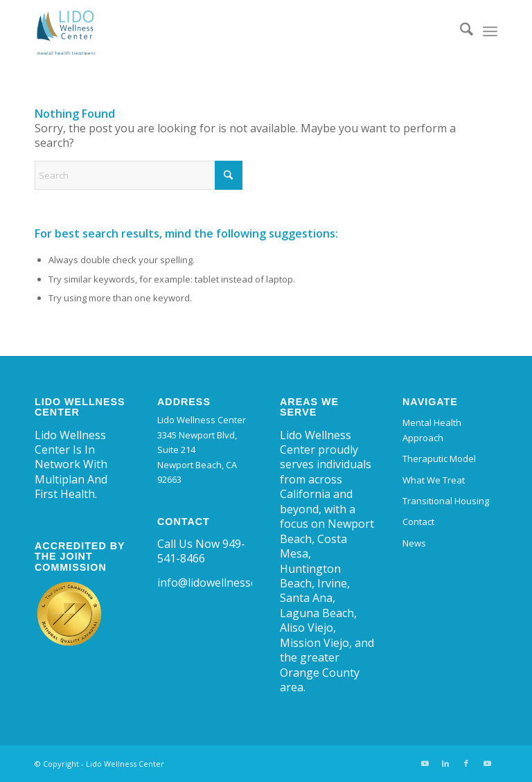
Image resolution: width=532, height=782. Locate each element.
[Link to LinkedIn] (445, 763)
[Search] (460, 31)
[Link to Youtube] (425, 763)
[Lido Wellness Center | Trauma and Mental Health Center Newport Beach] (66, 31)
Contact (418, 522)
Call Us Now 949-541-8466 (201, 551)
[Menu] (490, 31)
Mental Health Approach (432, 430)
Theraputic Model (439, 459)
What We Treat (434, 480)
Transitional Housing (446, 501)
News (414, 543)
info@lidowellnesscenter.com (232, 583)
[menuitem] (460, 31)
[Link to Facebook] (466, 763)
